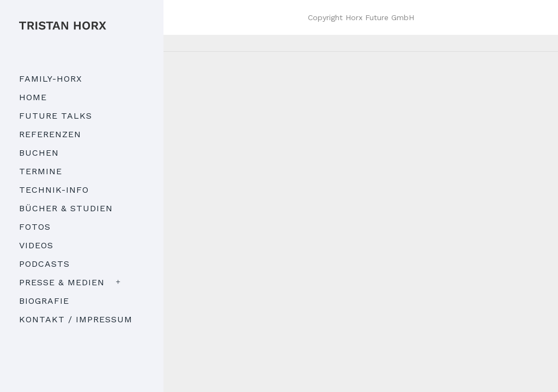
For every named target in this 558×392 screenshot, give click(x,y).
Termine (41, 171)
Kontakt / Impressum (76, 319)
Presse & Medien (62, 282)
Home (33, 97)
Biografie (44, 301)
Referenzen (50, 134)
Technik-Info (54, 190)
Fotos (35, 227)
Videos (36, 245)
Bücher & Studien (66, 208)
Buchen (39, 153)
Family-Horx (51, 79)
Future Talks (56, 116)
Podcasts (44, 264)
